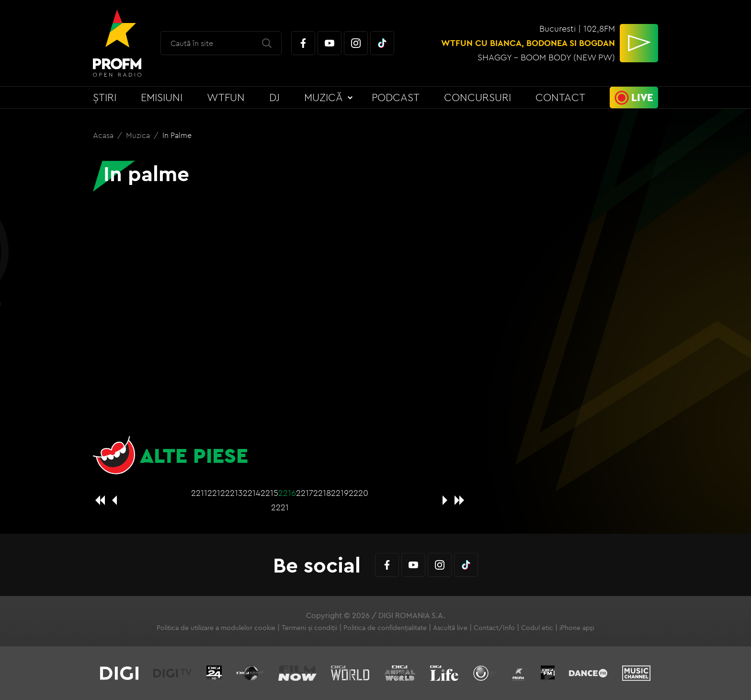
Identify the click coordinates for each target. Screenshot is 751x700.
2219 (340, 493)
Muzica (139, 135)
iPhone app (577, 628)
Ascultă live (450, 628)
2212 (216, 493)
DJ (274, 97)
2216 (287, 493)
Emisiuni (162, 97)
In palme (177, 135)
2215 (269, 493)
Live (642, 97)
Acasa (104, 135)
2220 (358, 493)
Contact (560, 97)
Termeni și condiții (309, 628)
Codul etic (537, 628)
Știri (105, 97)
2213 (234, 493)
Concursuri (478, 97)
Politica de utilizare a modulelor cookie (216, 628)
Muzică (324, 97)
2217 (305, 493)
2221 (280, 507)
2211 (199, 493)
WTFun (226, 97)
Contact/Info (494, 628)
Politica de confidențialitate (385, 628)
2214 (252, 493)
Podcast (396, 97)
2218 (322, 493)
